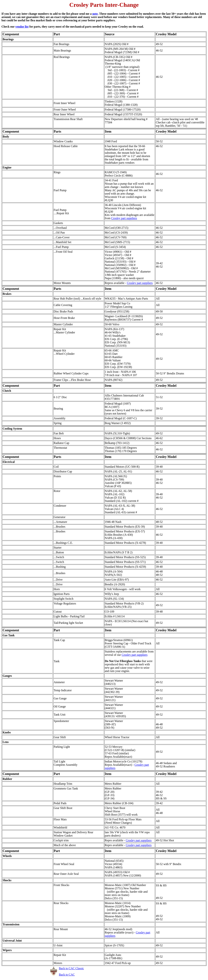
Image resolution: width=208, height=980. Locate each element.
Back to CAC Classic (71, 968)
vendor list (22, 27)
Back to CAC (67, 975)
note (95, 14)
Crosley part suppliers (124, 218)
